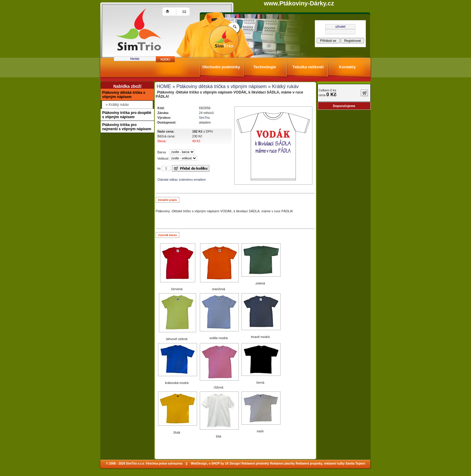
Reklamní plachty (282, 464)
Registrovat (353, 41)
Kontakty (348, 67)
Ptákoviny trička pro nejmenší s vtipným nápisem (127, 127)
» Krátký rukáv (283, 86)
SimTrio (204, 118)
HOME (164, 86)
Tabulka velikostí (308, 67)
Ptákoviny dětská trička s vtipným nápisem (124, 95)
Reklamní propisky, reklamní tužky (320, 464)
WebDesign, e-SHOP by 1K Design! (216, 464)
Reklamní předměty (255, 464)
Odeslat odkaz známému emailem (182, 180)
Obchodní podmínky (221, 67)
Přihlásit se (328, 41)
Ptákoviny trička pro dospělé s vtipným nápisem (127, 115)
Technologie (265, 67)
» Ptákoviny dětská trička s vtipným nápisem (219, 86)
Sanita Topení (355, 464)
